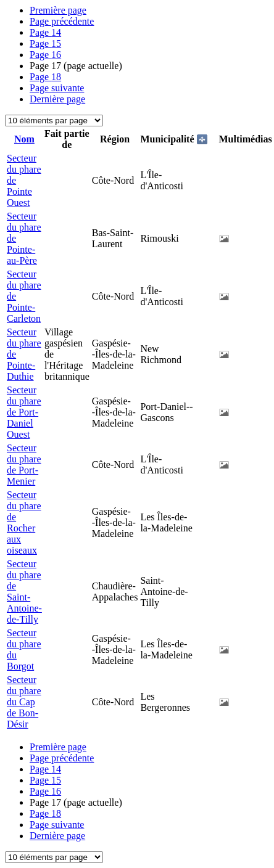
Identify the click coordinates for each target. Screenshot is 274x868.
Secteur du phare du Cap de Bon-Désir (24, 702)
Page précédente (62, 21)
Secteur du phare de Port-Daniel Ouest (24, 412)
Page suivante (57, 88)
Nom (24, 139)
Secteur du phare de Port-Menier (24, 465)
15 (45, 43)
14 (45, 32)
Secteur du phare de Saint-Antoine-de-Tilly (24, 592)
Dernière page (57, 99)
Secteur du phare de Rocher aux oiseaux (24, 522)
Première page (58, 10)
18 (45, 77)
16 (45, 55)
